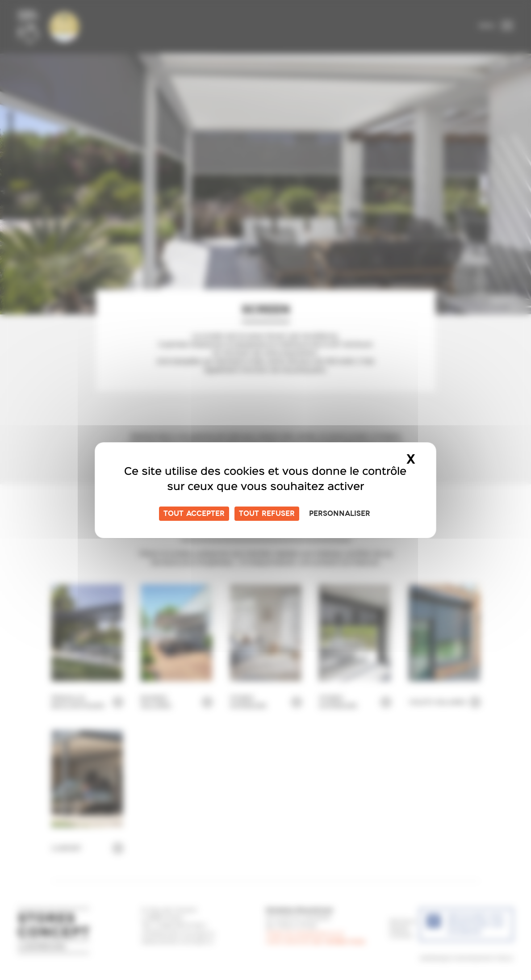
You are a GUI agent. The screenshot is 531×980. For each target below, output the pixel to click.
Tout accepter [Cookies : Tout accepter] (194, 514)
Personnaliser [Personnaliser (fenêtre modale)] (340, 514)
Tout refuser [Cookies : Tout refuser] (267, 514)
